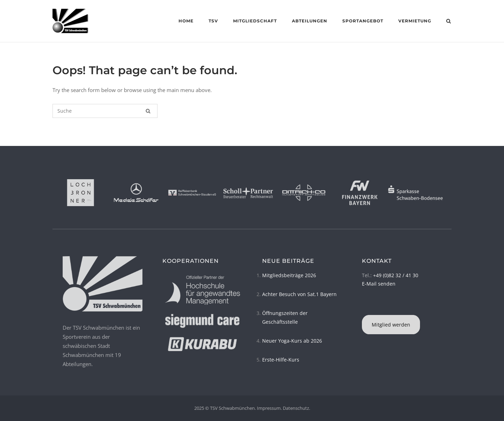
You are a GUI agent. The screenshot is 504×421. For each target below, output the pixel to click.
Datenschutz (296, 408)
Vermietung (415, 21)
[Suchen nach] (105, 111)
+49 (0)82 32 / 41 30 (396, 275)
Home (186, 21)
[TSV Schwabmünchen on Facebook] (363, 306)
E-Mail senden (379, 284)
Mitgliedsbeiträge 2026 (289, 275)
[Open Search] (449, 22)
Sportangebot (363, 21)
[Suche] (148, 111)
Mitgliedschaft (255, 21)
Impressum (269, 408)
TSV (213, 21)
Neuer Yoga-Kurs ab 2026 (292, 341)
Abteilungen (310, 21)
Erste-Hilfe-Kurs (281, 360)
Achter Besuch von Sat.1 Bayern (299, 294)
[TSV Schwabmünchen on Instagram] (365, 306)
